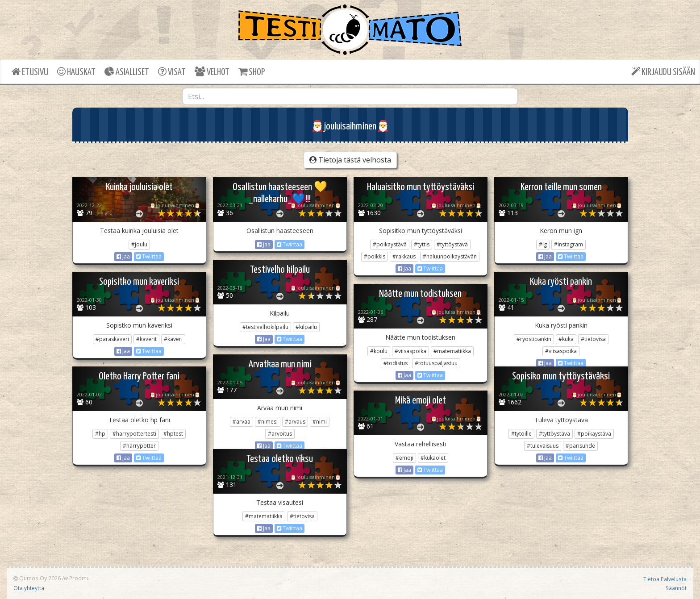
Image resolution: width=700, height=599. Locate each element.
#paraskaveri (112, 339)
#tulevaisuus (543, 446)
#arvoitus (280, 434)
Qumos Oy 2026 (37, 578)
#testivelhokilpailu (265, 327)
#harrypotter (139, 446)
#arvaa (242, 422)
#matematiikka (452, 351)
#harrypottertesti (134, 434)
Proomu (79, 578)
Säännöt (676, 588)
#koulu (379, 351)
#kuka (566, 339)
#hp (100, 434)
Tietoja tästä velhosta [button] (350, 160)
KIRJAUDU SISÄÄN (663, 72)
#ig (543, 244)
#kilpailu (306, 327)
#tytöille (521, 434)
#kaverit (146, 339)
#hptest (173, 434)
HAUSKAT (76, 72)
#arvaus (295, 422)
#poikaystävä (390, 244)
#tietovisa (593, 339)
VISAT (172, 72)
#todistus (396, 363)
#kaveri (173, 339)
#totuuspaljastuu (436, 363)
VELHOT (212, 72)
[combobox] (350, 96)
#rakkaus (404, 256)
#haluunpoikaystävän (450, 256)
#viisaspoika (561, 351)
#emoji (404, 458)
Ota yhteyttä (29, 588)
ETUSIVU (30, 72)
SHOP (252, 72)
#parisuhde (580, 446)
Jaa (123, 256)
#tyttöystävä (452, 244)
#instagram (569, 244)
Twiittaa (149, 256)
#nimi (320, 422)
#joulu (139, 244)
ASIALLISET (127, 72)
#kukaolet (433, 458)
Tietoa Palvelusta (665, 579)
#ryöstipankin (534, 339)
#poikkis (375, 256)
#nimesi (268, 422)
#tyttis (422, 244)
